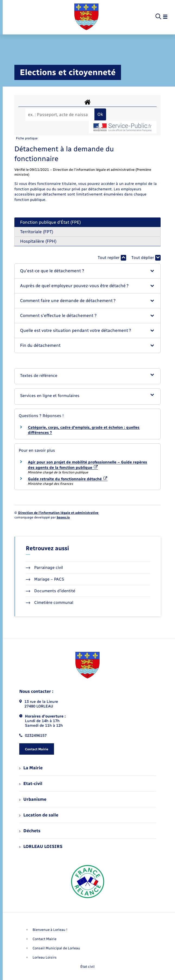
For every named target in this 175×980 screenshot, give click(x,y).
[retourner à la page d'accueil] (86, 17)
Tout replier (112, 258)
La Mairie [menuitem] (31, 768)
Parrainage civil (44, 568)
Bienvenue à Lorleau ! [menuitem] (50, 930)
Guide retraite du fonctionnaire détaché (68, 479)
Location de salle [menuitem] (39, 815)
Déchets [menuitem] (30, 831)
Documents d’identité (51, 591)
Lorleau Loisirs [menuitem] (45, 957)
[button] (87, 271)
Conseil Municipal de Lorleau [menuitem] (56, 948)
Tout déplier (146, 258)
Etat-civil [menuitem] (31, 784)
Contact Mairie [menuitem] (44, 939)
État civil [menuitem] (87, 967)
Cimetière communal (50, 603)
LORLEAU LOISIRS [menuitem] (41, 846)
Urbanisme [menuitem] (33, 799)
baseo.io (63, 517)
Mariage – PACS (45, 579)
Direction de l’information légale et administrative (58, 513)
